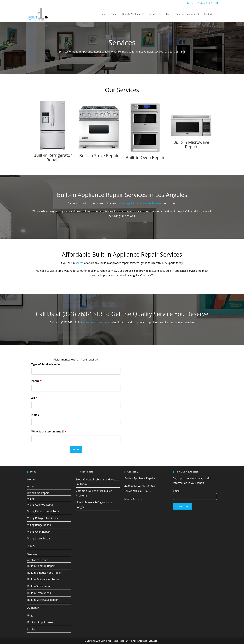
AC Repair (33, 607)
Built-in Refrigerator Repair (53, 157)
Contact (32, 629)
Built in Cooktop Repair (41, 566)
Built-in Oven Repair (145, 157)
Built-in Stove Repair (99, 155)
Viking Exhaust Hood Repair (44, 511)
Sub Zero (33, 546)
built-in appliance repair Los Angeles (139, 203)
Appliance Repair (37, 560)
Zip (34, 397)
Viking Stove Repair (39, 538)
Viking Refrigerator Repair (43, 518)
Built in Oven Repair (39, 593)
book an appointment (96, 322)
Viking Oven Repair (39, 531)
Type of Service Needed (46, 364)
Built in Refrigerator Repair (43, 579)
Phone (37, 381)
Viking (31, 498)
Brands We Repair (38, 493)
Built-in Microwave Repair (191, 144)
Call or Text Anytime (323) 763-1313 (203, 3)
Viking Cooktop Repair (41, 504)
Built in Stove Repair (39, 586)
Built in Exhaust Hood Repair (45, 572)
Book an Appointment (41, 622)
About (31, 486)
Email (177, 490)
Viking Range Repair (39, 525)
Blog (30, 615)
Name (35, 414)
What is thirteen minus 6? (49, 431)
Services (32, 554)
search (79, 263)
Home (31, 479)
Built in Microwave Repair (43, 599)
